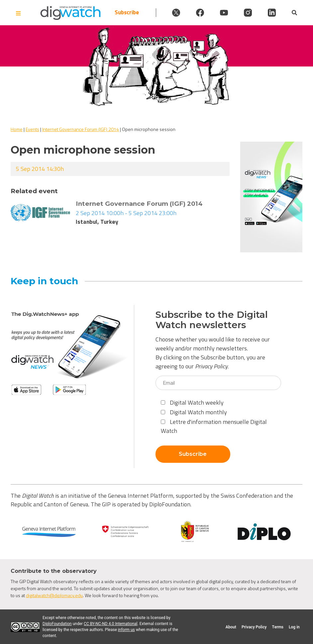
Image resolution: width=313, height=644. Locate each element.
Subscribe (127, 12)
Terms (278, 627)
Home (17, 129)
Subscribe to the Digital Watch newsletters (212, 320)
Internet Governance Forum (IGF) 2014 (81, 129)
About (231, 627)
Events (32, 129)
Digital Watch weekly (192, 402)
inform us (126, 630)
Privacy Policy (211, 366)
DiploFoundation (57, 624)
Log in (294, 627)
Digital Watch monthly (194, 412)
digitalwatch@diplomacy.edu (54, 595)
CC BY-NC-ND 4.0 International (110, 624)
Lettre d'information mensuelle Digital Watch (214, 426)
